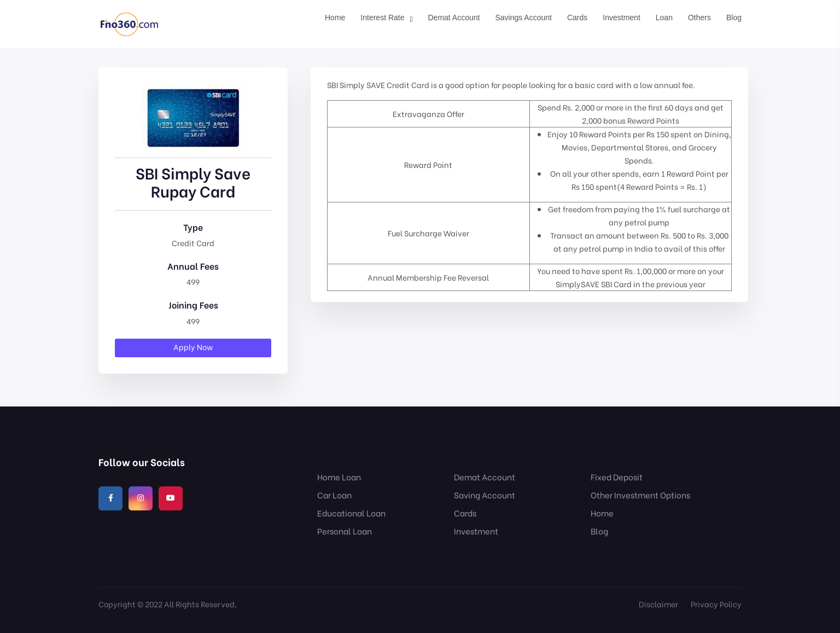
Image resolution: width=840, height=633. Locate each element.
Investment (621, 18)
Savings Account (523, 18)
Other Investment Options (640, 495)
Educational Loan (351, 513)
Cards (577, 18)
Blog (734, 18)
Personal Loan (345, 531)
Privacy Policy (716, 604)
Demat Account (454, 18)
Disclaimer (658, 604)
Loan (664, 18)
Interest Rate (382, 18)
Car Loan (334, 495)
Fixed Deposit (617, 477)
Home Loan (339, 477)
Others (699, 18)
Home (335, 18)
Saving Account (485, 495)
